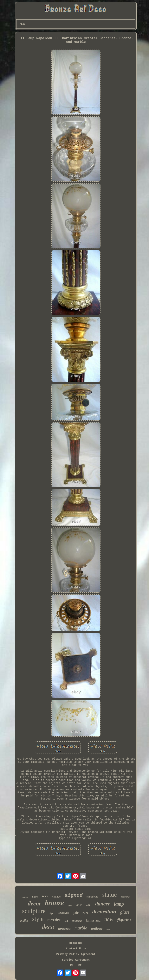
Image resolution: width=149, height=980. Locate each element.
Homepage (76, 943)
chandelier (92, 897)
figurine (124, 920)
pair (76, 913)
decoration (104, 912)
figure (35, 897)
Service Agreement (76, 960)
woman (63, 912)
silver (70, 906)
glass (125, 912)
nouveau (64, 928)
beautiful (125, 897)
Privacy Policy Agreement (76, 954)
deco (48, 927)
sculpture (34, 911)
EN (72, 965)
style (38, 919)
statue (110, 895)
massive (54, 920)
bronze (54, 903)
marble (81, 928)
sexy (45, 896)
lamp (119, 904)
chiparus (77, 921)
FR (80, 965)
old (66, 921)
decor (34, 903)
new (109, 919)
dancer (103, 904)
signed (74, 895)
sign (52, 913)
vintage (56, 897)
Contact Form (76, 949)
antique (97, 928)
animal (25, 897)
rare (85, 913)
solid (89, 905)
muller (24, 921)
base (79, 905)
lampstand (93, 920)
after (108, 930)
